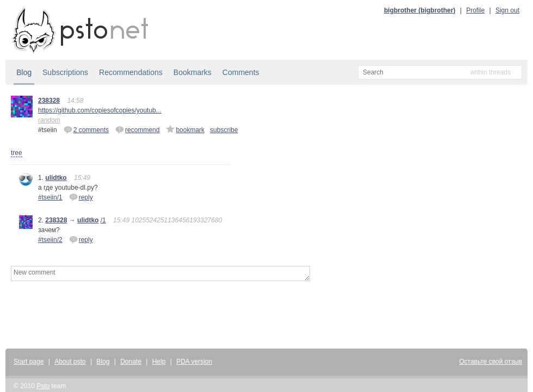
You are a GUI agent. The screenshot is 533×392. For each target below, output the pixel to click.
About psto (70, 362)
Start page (29, 362)
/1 (103, 220)
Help (159, 362)
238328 (49, 101)
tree (17, 153)
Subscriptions (65, 72)
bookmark (185, 129)
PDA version (194, 362)
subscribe (224, 130)
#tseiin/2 (50, 240)
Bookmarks (193, 72)
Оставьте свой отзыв (491, 362)
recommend (137, 129)
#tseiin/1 (50, 197)
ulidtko (56, 178)
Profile (475, 10)
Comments (241, 72)
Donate (131, 362)
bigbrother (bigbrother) (420, 10)
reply (81, 197)
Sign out (507, 10)
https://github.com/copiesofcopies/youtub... (100, 110)
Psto (43, 386)
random (49, 120)
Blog (24, 72)
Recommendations (131, 72)
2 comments (86, 129)
